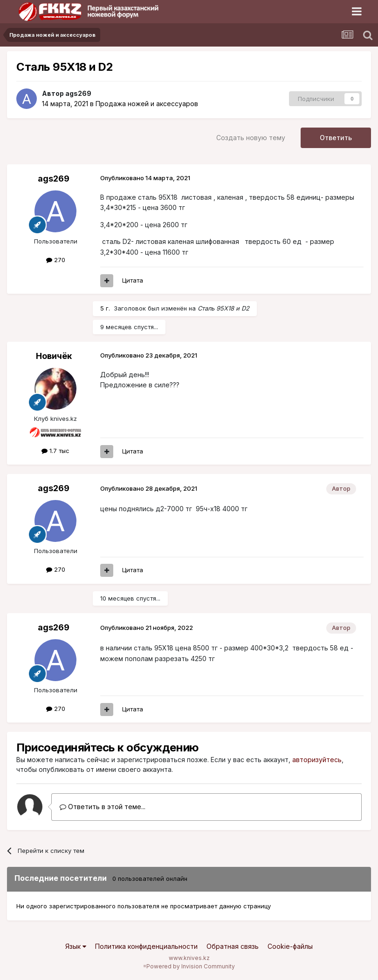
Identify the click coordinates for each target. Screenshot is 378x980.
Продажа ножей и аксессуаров (147, 104)
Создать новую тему (251, 138)
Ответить (336, 138)
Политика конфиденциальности (146, 946)
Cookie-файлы (290, 946)
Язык (76, 946)
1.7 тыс (55, 451)
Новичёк (54, 356)
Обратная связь (233, 946)
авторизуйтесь (317, 760)
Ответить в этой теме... (103, 807)
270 (56, 260)
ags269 (78, 93)
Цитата (133, 280)
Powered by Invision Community (191, 966)
